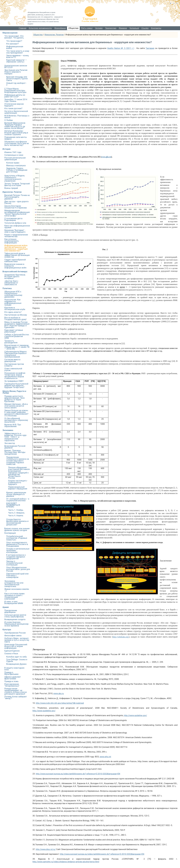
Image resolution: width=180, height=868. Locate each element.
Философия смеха (13, 636)
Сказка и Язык (11, 654)
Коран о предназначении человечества (16, 236)
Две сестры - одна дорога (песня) (16, 202)
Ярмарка (123, 28)
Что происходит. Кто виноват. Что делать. (14, 37)
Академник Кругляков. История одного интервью (15, 277)
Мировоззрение (10, 33)
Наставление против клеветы (14, 365)
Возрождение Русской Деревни (15, 447)
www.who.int (105, 757)
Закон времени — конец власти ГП (17, 56)
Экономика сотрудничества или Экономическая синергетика (14, 584)
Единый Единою (12, 651)
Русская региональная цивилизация (15, 159)
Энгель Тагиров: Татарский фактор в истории (17, 185)
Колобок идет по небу (16, 657)
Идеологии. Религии (54, 35)
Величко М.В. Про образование (13, 426)
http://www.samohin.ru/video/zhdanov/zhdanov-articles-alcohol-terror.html (66, 862)
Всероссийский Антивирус (15, 272)
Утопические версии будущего (14, 105)
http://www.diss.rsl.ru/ (46, 849)
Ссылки (145, 28)
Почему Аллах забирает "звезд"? (16, 697)
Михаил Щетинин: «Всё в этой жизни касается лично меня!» (16, 406)
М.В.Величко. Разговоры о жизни (17, 117)
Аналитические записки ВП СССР (16, 66)
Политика (7, 288)
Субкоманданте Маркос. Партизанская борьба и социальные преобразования (16, 354)
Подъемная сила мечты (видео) (16, 138)
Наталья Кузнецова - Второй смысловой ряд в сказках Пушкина (16, 133)
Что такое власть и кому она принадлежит (18, 52)
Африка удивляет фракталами (13, 678)
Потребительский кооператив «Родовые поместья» (17, 538)
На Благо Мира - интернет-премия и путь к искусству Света (17, 640)
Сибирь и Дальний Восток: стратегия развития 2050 (17, 336)
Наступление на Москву (16, 315)
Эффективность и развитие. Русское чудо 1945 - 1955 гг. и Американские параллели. (15, 437)
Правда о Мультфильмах (11, 673)
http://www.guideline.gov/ (44, 711)
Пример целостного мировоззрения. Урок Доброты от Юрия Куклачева (15, 399)
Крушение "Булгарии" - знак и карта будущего (15, 231)
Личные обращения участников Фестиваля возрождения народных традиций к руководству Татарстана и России (19, 473)
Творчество (111, 28)
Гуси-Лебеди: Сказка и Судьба (17, 660)
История (6, 149)
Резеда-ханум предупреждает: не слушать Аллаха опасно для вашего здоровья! (16, 691)
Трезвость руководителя (11, 342)
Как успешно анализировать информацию (12, 241)
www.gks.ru (59, 693)
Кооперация (10, 533)
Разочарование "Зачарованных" (12, 685)
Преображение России (15, 633)
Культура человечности (40, 28)
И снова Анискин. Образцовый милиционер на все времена (16, 624)
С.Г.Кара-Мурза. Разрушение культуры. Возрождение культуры (15, 90)
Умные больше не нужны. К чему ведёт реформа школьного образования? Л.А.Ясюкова (16, 413)
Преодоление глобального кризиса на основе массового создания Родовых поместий (18, 461)
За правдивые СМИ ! (14, 381)
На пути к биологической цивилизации (16, 112)
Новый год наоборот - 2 (16, 84)
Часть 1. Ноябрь (16, 510)
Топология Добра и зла (15, 223)
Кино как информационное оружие (17, 227)
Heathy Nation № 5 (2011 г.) (121, 48)
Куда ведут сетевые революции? (14, 331)
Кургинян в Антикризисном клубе (15, 309)
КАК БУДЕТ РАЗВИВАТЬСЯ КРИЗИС (13, 505)
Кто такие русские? (13, 108)
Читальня (134, 28)
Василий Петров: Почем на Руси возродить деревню (17, 197)
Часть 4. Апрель (16, 516)
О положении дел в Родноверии (13, 219)
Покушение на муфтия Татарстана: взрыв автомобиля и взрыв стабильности (15, 376)
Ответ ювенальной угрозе (13, 369)
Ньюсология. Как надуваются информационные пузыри (13, 302)
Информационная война (15, 47)
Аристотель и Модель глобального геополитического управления (15, 178)
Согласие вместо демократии (12, 360)
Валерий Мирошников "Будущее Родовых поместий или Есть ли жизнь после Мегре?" (15, 126)
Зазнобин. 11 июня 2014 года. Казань (16, 100)
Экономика (8, 430)
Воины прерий (11, 188)
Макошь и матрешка (16, 166)
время (122, 287)
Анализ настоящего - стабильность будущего (18, 482)
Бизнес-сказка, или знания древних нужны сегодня (17, 529)
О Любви (9, 120)
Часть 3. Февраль (16, 513)
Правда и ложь (11, 681)
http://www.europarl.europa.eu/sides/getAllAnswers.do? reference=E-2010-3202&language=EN (78, 774)
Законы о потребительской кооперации (14, 563)
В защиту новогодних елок (14, 669)
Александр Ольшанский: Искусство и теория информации (16, 646)
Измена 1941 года (13, 152)
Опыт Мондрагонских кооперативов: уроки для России (18, 569)
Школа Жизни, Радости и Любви (14, 392)
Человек (99, 28)
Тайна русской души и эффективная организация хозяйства (17, 255)
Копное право (13, 163)
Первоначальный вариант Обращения (18, 488)
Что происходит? (14, 41)
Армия (6, 607)
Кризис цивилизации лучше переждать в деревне (16, 494)
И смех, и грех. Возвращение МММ (14, 602)
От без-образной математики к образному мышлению (16, 420)
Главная (23, 28)
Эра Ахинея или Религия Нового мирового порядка (16, 72)
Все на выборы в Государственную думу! (15, 318)
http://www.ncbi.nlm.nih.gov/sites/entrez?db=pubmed (60, 703)
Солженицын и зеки (14, 155)
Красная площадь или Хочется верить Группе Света (17, 79)
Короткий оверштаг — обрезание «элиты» (16, 61)
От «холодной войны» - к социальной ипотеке (18, 500)
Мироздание (60, 28)
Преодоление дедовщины (11, 611)
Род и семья (87, 28)
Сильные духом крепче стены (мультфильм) (15, 616)
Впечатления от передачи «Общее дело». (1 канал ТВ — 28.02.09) (17, 347)
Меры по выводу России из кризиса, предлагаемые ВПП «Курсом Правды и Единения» (17, 325)
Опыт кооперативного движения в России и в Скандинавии (17, 544)
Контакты (156, 28)
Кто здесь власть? (13, 312)
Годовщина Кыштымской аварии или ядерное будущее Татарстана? (16, 386)
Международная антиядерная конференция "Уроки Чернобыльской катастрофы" (17, 213)
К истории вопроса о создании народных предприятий (16, 557)
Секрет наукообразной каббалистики (15, 261)
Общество (73, 28)
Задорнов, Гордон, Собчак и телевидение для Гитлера (17, 170)
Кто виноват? (12, 44)
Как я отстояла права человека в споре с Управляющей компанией (14, 596)
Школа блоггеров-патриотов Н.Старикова (15, 207)
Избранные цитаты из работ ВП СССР (15, 96)
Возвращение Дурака (16, 664)
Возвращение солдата (15, 619)
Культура (7, 630)
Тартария (150, 48)
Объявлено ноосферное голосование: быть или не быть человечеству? (17, 143)
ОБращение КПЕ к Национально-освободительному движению (13, 294)
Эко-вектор (10, 443)
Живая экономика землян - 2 (17, 590)
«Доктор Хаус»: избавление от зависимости (11, 283)
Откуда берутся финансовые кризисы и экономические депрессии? (17, 522)
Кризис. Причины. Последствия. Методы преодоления (15, 452)
